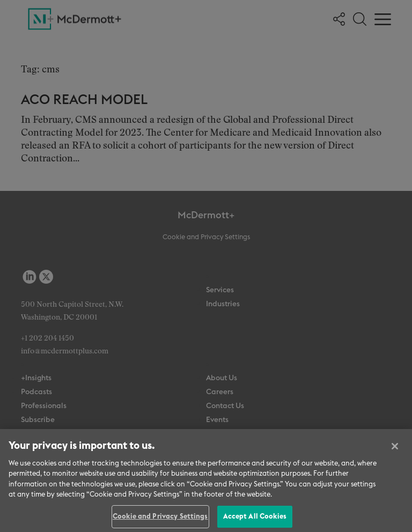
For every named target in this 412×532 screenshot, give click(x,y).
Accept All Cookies (255, 520)
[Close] (395, 449)
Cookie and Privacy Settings (160, 520)
